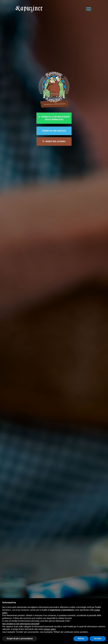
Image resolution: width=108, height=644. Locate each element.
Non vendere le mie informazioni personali (21, 624)
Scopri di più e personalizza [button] (20, 639)
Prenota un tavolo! (54, 131)
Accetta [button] (98, 639)
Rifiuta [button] (81, 639)
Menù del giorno (54, 141)
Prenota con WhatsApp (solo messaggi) (54, 118)
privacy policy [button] (50, 629)
